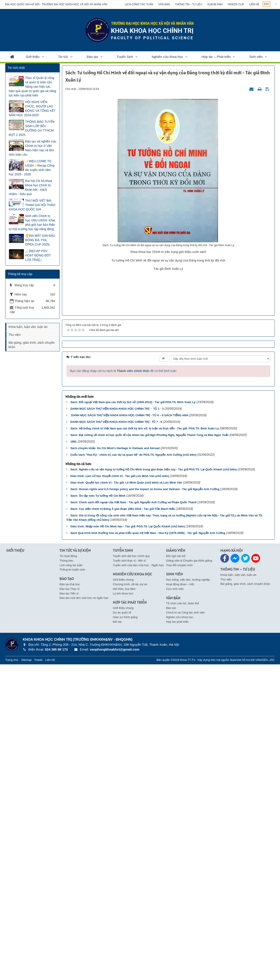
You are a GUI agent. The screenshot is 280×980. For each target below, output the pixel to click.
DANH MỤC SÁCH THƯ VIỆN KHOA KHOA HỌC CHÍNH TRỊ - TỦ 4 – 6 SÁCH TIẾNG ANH (129, 731)
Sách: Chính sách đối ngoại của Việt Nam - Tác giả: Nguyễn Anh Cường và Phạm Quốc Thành (134, 818)
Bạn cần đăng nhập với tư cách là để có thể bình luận (123, 687)
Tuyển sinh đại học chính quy (131, 872)
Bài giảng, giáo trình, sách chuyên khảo (32, 345)
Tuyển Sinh (125, 57)
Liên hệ (254, 4)
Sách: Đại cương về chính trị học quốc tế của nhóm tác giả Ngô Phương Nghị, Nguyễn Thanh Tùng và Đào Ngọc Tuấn (150, 751)
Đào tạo (93, 57)
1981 (74, 757)
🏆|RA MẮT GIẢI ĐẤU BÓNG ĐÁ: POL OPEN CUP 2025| (40, 240)
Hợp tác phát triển (177, 937)
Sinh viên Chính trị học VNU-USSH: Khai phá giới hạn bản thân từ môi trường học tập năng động (32, 222)
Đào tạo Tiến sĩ (69, 909)
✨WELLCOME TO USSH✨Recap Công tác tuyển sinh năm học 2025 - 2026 (32, 168)
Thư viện (15, 335)
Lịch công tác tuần (139, 4)
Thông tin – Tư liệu (189, 4)
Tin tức (63, 57)
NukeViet (236, 976)
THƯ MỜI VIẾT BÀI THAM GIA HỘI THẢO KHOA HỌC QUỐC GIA (32, 205)
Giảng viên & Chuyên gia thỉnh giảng (189, 876)
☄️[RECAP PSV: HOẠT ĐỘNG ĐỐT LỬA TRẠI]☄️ (38, 255)
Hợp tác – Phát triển (216, 57)
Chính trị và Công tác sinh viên (185, 928)
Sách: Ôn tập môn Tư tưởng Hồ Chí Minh (98, 811)
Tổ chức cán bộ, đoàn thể (182, 919)
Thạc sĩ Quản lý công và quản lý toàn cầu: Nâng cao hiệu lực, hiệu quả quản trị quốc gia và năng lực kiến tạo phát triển (32, 87)
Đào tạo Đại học (70, 900)
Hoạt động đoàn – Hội (180, 900)
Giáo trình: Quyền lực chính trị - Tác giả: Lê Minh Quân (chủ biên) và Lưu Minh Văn (126, 798)
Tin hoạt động (68, 872)
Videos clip (236, 4)
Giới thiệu (33, 57)
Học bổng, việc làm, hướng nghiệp (188, 895)
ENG (266, 4)
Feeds (38, 976)
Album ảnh (215, 4)
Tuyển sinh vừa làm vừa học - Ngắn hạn (138, 881)
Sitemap (26, 976)
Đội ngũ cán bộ (176, 872)
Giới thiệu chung (123, 895)
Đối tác (117, 937)
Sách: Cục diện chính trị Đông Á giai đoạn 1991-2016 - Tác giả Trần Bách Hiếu (123, 824)
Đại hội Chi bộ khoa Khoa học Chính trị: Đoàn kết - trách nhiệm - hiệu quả (30, 187)
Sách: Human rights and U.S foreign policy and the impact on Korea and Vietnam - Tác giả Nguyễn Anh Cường (145, 805)
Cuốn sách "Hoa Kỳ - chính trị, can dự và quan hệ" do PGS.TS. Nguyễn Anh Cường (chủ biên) (133, 770)
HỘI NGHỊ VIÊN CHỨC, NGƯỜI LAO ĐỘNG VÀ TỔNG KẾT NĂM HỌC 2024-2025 (32, 108)
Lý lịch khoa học (123, 909)
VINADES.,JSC (265, 976)
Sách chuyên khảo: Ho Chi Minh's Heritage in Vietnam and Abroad (115, 764)
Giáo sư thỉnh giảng (125, 933)
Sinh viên (256, 57)
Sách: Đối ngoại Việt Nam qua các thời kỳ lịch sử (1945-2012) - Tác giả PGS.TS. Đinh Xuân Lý (133, 718)
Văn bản (164, 4)
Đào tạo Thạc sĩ (69, 904)
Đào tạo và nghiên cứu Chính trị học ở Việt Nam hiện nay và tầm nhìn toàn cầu (32, 148)
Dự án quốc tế (122, 928)
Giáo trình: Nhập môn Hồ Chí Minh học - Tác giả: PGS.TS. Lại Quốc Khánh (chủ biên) (128, 842)
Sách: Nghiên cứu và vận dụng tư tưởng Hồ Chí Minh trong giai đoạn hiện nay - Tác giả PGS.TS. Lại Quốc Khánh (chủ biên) (154, 785)
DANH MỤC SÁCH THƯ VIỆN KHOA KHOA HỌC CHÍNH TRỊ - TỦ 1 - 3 (117, 724)
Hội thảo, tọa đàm (124, 904)
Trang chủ (12, 976)
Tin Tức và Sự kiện (75, 866)
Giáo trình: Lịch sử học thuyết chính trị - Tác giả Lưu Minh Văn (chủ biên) (120, 792)
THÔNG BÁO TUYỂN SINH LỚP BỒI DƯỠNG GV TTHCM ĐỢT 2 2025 (32, 128)
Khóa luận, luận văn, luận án (28, 327)
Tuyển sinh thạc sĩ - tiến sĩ (129, 876)
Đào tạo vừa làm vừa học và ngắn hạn (84, 913)
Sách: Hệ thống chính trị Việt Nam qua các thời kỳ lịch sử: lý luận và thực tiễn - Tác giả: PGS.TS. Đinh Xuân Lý (145, 744)
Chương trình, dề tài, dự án (130, 900)
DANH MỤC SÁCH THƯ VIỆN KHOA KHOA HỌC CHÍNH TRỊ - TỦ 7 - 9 (116, 737)
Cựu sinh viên (175, 904)
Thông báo (66, 876)
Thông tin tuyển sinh (72, 885)
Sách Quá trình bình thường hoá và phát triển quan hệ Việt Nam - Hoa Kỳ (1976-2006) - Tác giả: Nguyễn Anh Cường (148, 849)
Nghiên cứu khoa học (167, 57)
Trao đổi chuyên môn (179, 881)
